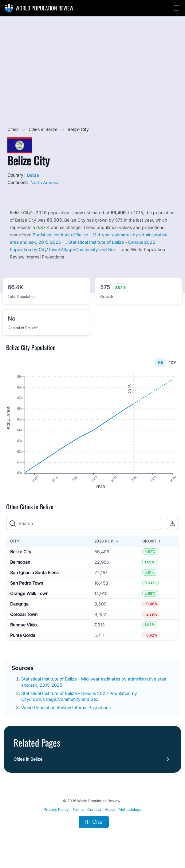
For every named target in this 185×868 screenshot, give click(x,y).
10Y (173, 363)
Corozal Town (24, 615)
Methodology (130, 810)
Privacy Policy (56, 810)
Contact (94, 810)
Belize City (21, 552)
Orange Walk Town (29, 594)
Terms (78, 810)
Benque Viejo (23, 625)
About (110, 810)
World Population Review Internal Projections (66, 708)
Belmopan (20, 562)
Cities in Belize (44, 129)
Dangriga (19, 604)
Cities (14, 129)
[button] (176, 8)
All (160, 363)
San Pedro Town (27, 583)
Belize (33, 175)
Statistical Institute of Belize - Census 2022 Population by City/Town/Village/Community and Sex (79, 696)
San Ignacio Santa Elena (34, 573)
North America (45, 182)
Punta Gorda (23, 635)
